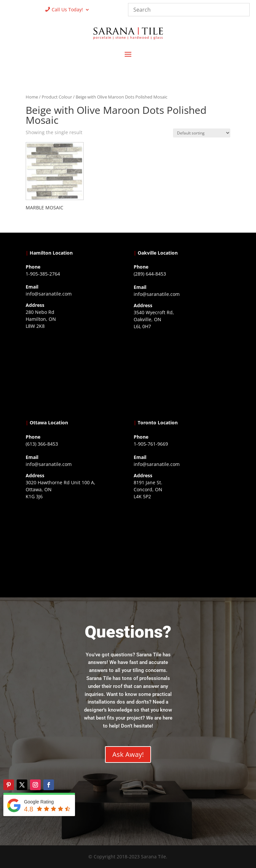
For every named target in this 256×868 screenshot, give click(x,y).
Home (32, 97)
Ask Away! (128, 754)
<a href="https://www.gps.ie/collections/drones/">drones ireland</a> (182, 373)
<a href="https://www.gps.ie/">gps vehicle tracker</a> (182, 543)
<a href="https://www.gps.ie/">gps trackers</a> (74, 373)
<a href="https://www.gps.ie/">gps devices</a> (74, 543)
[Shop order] (202, 133)
